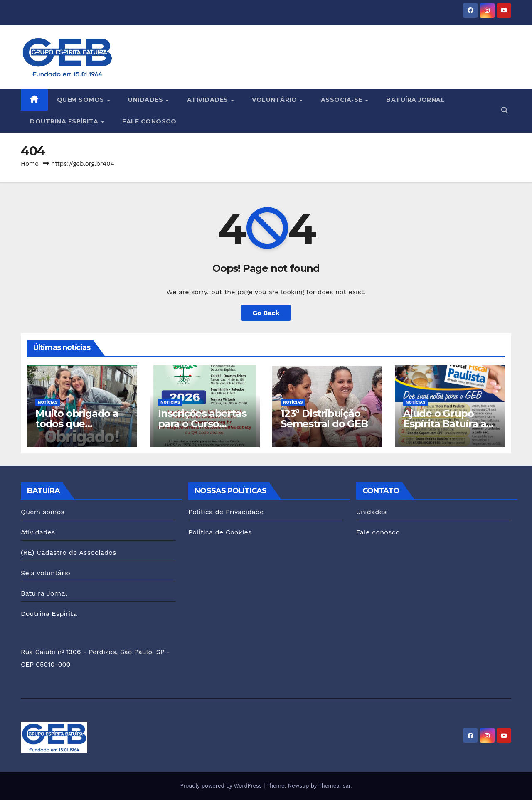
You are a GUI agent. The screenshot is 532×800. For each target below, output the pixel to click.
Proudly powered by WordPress (222, 786)
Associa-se (343, 100)
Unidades (147, 100)
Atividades (209, 100)
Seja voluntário (46, 573)
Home (30, 164)
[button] (505, 110)
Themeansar (334, 786)
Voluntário (275, 100)
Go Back (266, 313)
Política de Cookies (220, 532)
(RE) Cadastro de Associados (69, 553)
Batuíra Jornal (415, 100)
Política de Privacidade (226, 512)
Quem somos (82, 100)
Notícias (48, 402)
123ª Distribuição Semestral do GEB (324, 418)
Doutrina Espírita (65, 121)
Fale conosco (149, 121)
